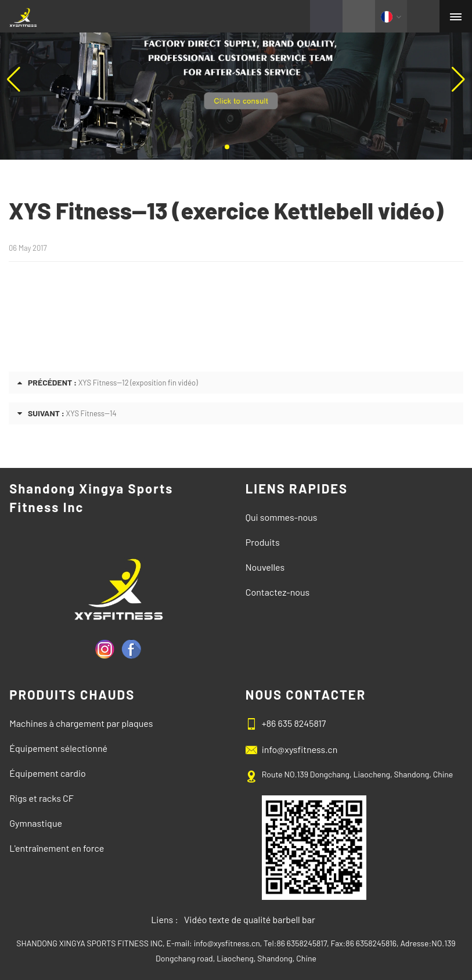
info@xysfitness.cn (300, 749)
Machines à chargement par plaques (81, 723)
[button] (227, 147)
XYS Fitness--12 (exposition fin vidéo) (138, 383)
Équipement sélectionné (58, 748)
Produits (263, 542)
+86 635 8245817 (294, 723)
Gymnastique (36, 823)
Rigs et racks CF (42, 798)
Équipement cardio (48, 773)
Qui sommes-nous (282, 517)
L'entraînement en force (57, 848)
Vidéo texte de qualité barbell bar (250, 919)
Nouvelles (265, 567)
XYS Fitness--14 (91, 413)
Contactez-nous (278, 592)
